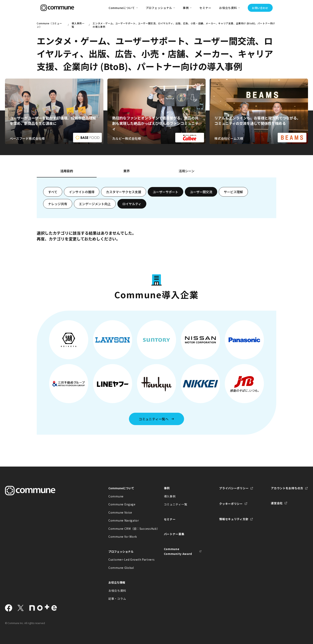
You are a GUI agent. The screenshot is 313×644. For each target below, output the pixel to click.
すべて (53, 192)
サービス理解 (233, 192)
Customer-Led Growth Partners (127, 559)
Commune (116, 496)
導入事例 (170, 496)
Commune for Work (123, 537)
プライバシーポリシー (234, 488)
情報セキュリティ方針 (234, 519)
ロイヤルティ (132, 204)
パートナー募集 (174, 534)
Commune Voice (120, 512)
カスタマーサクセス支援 (124, 192)
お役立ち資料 (117, 591)
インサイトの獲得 (82, 192)
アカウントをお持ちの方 (287, 488)
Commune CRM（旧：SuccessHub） (127, 529)
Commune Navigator (124, 520)
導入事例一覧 (78, 25)
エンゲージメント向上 (95, 204)
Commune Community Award (178, 551)
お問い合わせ (260, 8)
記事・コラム (117, 599)
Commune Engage (122, 504)
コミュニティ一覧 (176, 504)
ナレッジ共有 (58, 204)
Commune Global (121, 568)
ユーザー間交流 (201, 192)
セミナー (205, 8)
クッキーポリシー (231, 504)
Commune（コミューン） (49, 25)
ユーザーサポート (165, 192)
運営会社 (277, 503)
